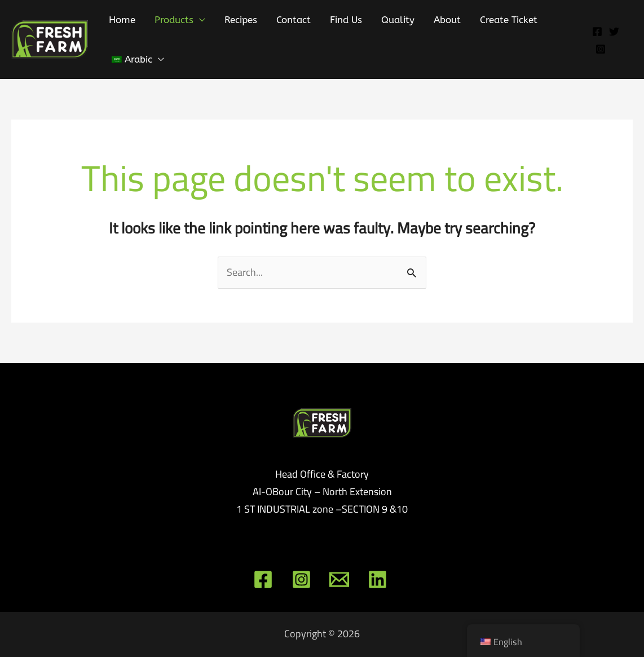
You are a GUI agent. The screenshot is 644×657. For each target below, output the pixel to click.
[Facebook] (597, 32)
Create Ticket (509, 20)
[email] (341, 579)
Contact (294, 20)
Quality (398, 20)
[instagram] (303, 579)
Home (122, 20)
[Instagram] (601, 49)
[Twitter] (614, 32)
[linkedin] (379, 579)
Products (174, 20)
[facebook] (265, 579)
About (447, 20)
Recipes (241, 20)
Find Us (346, 20)
